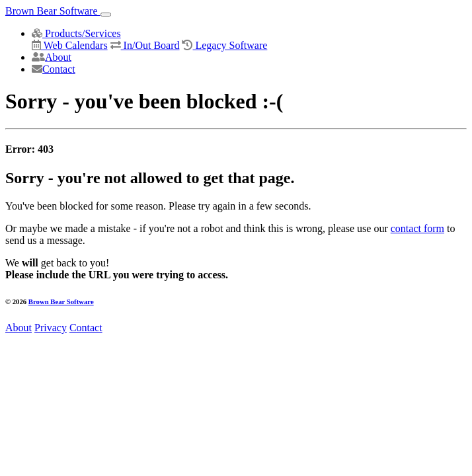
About (52, 57)
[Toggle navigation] (106, 15)
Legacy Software (224, 45)
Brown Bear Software (53, 11)
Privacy (51, 328)
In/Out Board (145, 45)
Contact (54, 69)
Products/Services (76, 33)
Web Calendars (70, 45)
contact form (417, 228)
